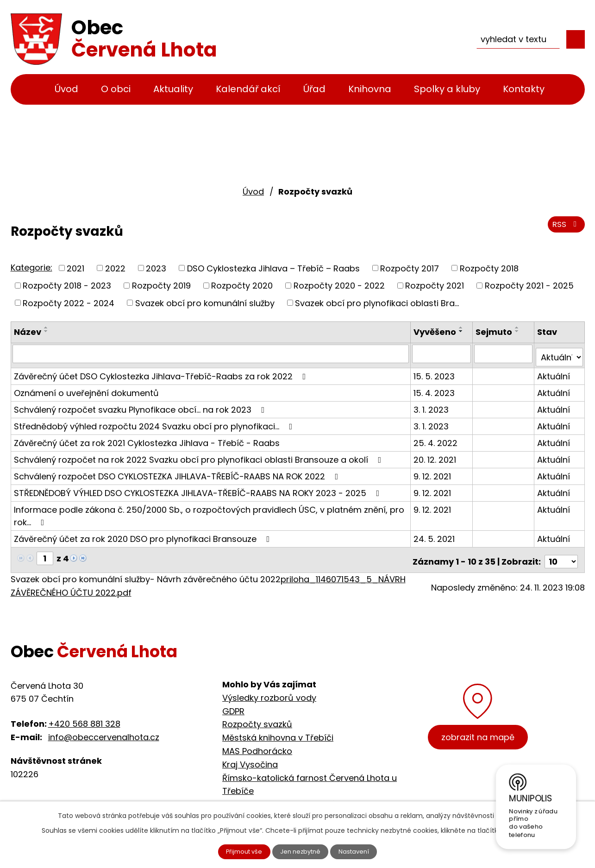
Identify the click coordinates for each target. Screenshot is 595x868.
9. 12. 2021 (434, 472)
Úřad (314, 89)
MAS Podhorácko (257, 744)
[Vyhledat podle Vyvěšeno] (443, 353)
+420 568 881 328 (84, 717)
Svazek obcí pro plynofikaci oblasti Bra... (377, 303)
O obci (116, 89)
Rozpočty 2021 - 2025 (529, 286)
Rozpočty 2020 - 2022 (339, 286)
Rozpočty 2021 (435, 286)
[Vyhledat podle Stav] (560, 353)
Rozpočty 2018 (489, 268)
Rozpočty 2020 (242, 286)
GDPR (233, 704)
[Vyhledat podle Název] (212, 353)
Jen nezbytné (301, 851)
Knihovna (370, 89)
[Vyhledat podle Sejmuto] (504, 353)
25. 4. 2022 (437, 439)
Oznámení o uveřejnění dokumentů (86, 389)
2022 (115, 268)
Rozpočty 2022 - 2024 (69, 303)
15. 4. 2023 (435, 389)
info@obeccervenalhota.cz (104, 730)
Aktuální (554, 372)
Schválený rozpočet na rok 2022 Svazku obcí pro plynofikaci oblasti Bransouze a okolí (200, 456)
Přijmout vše (238, 851)
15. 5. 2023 (435, 372)
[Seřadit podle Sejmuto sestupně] (518, 331)
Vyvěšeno (436, 332)
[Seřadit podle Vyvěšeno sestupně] (463, 331)
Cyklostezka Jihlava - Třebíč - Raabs (298, 797)
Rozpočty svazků (257, 717)
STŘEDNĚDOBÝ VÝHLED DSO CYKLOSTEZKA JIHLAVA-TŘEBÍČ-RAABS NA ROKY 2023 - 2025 (199, 489)
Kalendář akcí (248, 89)
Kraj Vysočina (250, 757)
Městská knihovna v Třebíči (278, 730)
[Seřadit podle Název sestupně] (46, 331)
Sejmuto (495, 332)
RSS (565, 228)
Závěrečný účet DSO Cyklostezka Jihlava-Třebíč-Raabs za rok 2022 (162, 372)
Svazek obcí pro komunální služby (205, 303)
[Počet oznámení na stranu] (561, 554)
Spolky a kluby (447, 89)
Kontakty (524, 89)
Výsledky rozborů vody (269, 690)
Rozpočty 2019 (161, 286)
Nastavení (361, 851)
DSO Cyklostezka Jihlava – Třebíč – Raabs (273, 268)
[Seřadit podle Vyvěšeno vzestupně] (463, 327)
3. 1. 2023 (432, 406)
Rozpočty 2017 (410, 268)
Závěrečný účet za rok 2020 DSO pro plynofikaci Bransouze (144, 535)
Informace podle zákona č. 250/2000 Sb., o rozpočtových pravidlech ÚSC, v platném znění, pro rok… (209, 512)
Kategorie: (31, 267)
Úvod (66, 89)
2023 (156, 268)
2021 (75, 268)
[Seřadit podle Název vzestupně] (46, 327)
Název (28, 332)
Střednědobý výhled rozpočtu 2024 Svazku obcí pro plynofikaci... (155, 422)
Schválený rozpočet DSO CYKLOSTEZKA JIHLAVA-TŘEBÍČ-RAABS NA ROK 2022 (178, 472)
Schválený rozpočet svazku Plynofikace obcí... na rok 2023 (141, 406)
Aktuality (173, 89)
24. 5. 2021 (435, 535)
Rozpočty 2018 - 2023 (67, 286)
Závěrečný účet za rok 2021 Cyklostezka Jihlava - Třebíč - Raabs (147, 439)
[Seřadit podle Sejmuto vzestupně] (518, 327)
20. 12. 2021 (436, 456)
